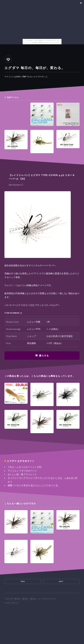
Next (61, 581)
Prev (23, 581)
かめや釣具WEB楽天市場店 (60, 336)
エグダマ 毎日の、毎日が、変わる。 (22, 599)
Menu (80, 3)
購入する (44, 356)
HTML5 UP (15, 603)
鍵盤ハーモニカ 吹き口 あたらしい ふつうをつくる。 (34, 485)
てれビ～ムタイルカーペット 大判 (25, 467)
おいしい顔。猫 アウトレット (22, 474)
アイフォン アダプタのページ (22, 471)
